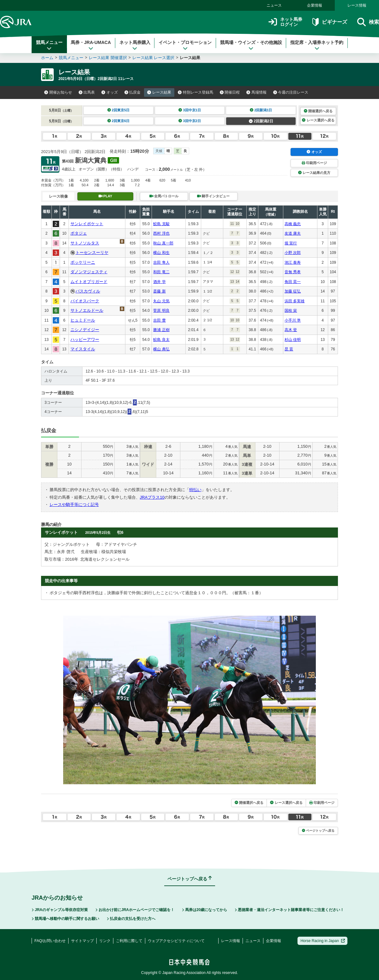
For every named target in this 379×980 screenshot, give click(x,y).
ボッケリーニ (83, 262)
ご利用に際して (129, 941)
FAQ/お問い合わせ (50, 941)
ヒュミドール (83, 320)
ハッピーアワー (85, 339)
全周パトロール (164, 196)
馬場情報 (256, 92)
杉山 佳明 (293, 340)
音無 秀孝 (293, 272)
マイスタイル (83, 349)
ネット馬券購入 (135, 45)
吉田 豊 (159, 320)
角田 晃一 (293, 282)
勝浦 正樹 (161, 330)
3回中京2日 (190, 121)
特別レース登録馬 (196, 92)
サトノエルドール (87, 310)
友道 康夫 (293, 233)
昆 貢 (289, 349)
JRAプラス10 (152, 497)
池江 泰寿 (293, 262)
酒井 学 (159, 282)
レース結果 (159, 92)
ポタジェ (79, 233)
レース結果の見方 (314, 173)
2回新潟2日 (261, 121)
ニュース (274, 5)
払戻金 (133, 92)
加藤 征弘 (293, 291)
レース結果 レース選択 (153, 58)
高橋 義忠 (293, 224)
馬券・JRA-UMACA (91, 45)
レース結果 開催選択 (108, 58)
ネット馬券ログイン (285, 22)
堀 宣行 (291, 243)
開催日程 (230, 92)
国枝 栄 (291, 311)
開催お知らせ (58, 92)
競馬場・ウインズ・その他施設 (251, 45)
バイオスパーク (85, 301)
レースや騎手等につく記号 (74, 505)
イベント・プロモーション (185, 45)
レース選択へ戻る (318, 120)
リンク (105, 941)
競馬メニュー (49, 45)
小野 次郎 (293, 253)
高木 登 (291, 330)
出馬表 (87, 92)
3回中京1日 (190, 110)
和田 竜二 (161, 272)
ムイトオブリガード (89, 282)
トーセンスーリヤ (92, 253)
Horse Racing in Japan (323, 941)
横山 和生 (161, 253)
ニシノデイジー (85, 330)
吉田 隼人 (161, 262)
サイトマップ (82, 941)
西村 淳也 (161, 233)
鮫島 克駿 (161, 224)
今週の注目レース (291, 92)
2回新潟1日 (261, 110)
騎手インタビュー (213, 196)
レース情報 (357, 5)
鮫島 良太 (161, 340)
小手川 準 (293, 320)
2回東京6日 (119, 121)
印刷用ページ (314, 163)
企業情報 (315, 5)
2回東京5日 (119, 110)
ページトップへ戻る (318, 831)
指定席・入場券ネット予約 (317, 45)
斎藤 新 (159, 291)
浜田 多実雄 (295, 301)
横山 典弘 (161, 349)
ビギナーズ (330, 22)
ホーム (47, 58)
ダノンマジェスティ (89, 272)
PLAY (105, 196)
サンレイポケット (87, 224)
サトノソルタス (85, 243)
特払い (195, 490)
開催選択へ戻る (318, 111)
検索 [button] (368, 22)
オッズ (110, 92)
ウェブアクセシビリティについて (176, 941)
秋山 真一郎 (163, 243)
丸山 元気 (161, 301)
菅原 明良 (161, 311)
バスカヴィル (88, 291)
